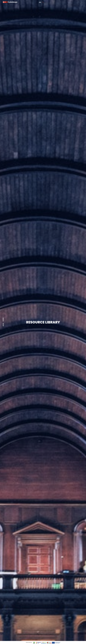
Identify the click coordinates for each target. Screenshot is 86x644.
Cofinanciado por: (29, 642)
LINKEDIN (3, 325)
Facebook (3, 320)
